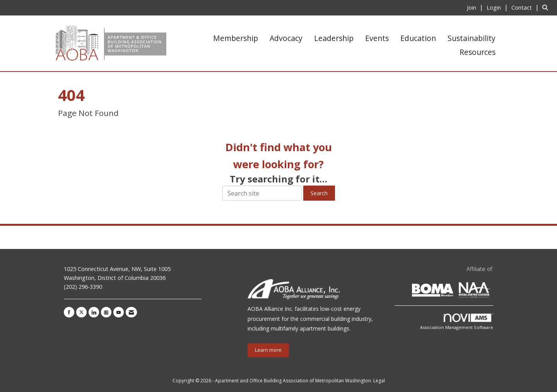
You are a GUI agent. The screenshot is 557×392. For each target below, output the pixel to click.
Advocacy (286, 38)
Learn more (268, 350)
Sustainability (472, 38)
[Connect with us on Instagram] (106, 312)
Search (319, 193)
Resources (478, 52)
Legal (379, 381)
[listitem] (476, 7)
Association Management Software (457, 322)
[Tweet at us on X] (81, 312)
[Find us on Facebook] (69, 312)
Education (418, 38)
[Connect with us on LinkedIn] (94, 312)
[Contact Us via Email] (131, 312)
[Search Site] (547, 7)
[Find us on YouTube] (119, 312)
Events (377, 38)
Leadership (334, 38)
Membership (236, 38)
